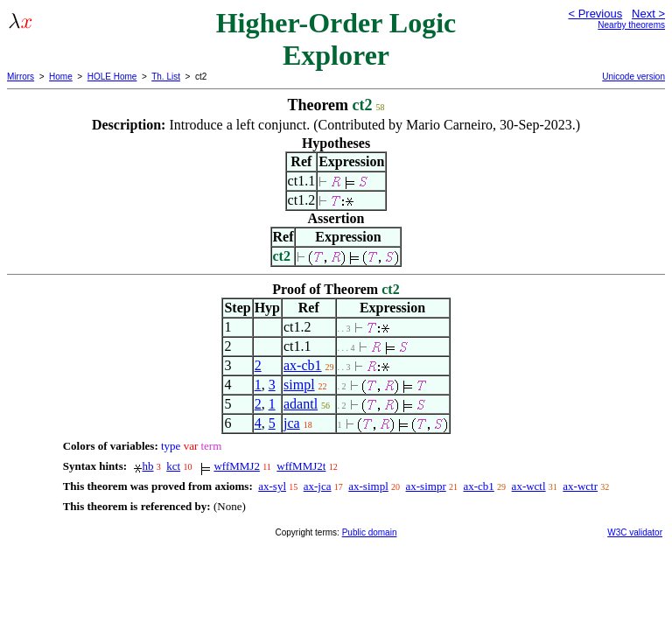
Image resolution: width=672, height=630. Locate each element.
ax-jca (318, 486)
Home (61, 77)
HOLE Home (112, 77)
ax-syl (272, 486)
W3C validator (635, 532)
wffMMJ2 (237, 466)
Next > (648, 14)
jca (292, 423)
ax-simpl (368, 486)
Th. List (166, 77)
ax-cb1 (303, 365)
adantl (301, 404)
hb (148, 466)
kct (173, 466)
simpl (299, 385)
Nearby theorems (631, 25)
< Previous (595, 14)
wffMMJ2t (301, 466)
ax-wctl (529, 486)
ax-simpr (426, 486)
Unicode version (633, 77)
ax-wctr (580, 486)
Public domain (370, 532)
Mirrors (21, 77)
